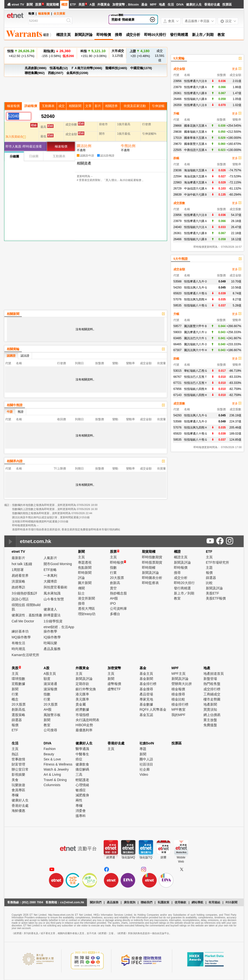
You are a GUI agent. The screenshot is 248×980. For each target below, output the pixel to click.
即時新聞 (85, 573)
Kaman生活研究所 (25, 655)
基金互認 (146, 715)
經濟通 (111, 857)
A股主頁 (50, 674)
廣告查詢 (130, 902)
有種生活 (18, 643)
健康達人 (50, 609)
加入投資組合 (16, 137)
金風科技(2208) (77, 73)
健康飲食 (82, 764)
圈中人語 (146, 759)
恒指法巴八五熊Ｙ (196, 383)
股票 (38, 4)
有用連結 (214, 902)
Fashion (50, 749)
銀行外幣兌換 (86, 689)
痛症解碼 (82, 769)
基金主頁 (146, 674)
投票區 (227, 4)
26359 (177, 105)
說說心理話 (20, 599)
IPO (113, 603)
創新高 (115, 583)
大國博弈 (50, 581)
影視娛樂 (18, 774)
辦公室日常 (20, 769)
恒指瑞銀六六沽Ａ (196, 227)
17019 (177, 138)
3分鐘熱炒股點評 (24, 593)
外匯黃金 (104, 4)
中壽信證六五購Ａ (196, 150)
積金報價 (178, 689)
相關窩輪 (13, 349)
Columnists (52, 785)
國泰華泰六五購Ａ (196, 138)
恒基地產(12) (59, 68)
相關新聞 (75, 106)
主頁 (81, 557)
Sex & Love (52, 759)
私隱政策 (163, 902)
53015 (177, 371)
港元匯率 (82, 694)
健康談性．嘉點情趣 (27, 615)
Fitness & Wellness (58, 764)
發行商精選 (179, 35)
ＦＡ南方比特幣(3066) (87, 68)
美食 (15, 780)
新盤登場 (210, 679)
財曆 (163, 857)
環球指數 (18, 679)
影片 (98, 106)
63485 (177, 338)
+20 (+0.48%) (139, 53)
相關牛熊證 (15, 405)
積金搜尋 (178, 694)
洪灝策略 (18, 581)
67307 (177, 350)
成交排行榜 (212, 689)
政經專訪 (18, 587)
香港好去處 (212, 4)
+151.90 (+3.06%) (93, 56)
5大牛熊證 (181, 259)
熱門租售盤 (212, 684)
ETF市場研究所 (217, 562)
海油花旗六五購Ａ (196, 176)
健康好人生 (194, 4)
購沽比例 (84, 146)
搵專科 (81, 816)
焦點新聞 (85, 568)
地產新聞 (210, 704)
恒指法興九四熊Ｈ (196, 299)
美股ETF (212, 593)
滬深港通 (50, 684)
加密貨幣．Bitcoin (126, 4)
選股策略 (18, 715)
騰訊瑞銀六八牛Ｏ (196, 344)
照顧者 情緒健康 (123, 20)
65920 (177, 293)
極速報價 (44, 14)
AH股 (114, 598)
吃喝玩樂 (50, 643)
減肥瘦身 (82, 795)
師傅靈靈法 (52, 615)
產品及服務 (52, 649)
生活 (171, 4)
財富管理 (18, 764)
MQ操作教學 (21, 637)
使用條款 (180, 902)
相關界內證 (15, 461)
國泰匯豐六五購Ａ (196, 144)
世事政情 (18, 759)
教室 (221, 35)
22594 (177, 176)
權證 (64, 4)
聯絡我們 (147, 902)
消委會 (81, 811)
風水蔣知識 (52, 593)
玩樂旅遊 (18, 785)
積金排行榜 (180, 704)
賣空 (113, 588)
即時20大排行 (155, 35)
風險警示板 (52, 715)
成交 (62, 106)
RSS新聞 (231, 902)
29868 (177, 126)
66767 (177, 377)
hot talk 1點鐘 (22, 564)
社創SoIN (147, 743)
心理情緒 (82, 785)
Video (144, 774)
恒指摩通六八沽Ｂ (196, 105)
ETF (73, 4)
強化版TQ (146, 857)
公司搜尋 (50, 730)
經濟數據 (82, 709)
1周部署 (18, 570)
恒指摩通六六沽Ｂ (196, 81)
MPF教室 (178, 709)
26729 (177, 189)
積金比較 (178, 699)
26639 (177, 195)
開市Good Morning (58, 564)
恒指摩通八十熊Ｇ (196, 293)
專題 (143, 749)
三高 (79, 774)
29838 (177, 132)
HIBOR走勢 (84, 725)
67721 (177, 383)
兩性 (79, 800)
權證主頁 (63, 35)
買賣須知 (210, 709)
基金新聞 (146, 679)
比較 (209, 583)
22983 (177, 182)
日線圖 (34, 156)
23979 (177, 87)
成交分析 (133, 35)
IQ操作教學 (52, 637)
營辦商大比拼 (182, 684)
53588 (177, 281)
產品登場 (146, 694)
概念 (15, 699)
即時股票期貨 (152, 562)
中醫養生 (82, 754)
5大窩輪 (179, 58)
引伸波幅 (158, 106)
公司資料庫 (118, 609)
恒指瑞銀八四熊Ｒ (196, 389)
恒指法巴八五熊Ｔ (196, 377)
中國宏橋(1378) (141, 68)
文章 (88, 106)
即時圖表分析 (152, 578)
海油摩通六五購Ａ (196, 182)
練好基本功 (20, 631)
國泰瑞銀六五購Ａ (196, 132)
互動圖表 (48, 106)
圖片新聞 (85, 583)
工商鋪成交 (212, 694)
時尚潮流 (18, 649)
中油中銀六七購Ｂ (196, 195)
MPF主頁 (178, 674)
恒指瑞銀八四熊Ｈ (196, 395)
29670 (177, 144)
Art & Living (52, 774)
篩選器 (211, 578)
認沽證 (25, 356)
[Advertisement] (47, 275)
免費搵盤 (210, 725)
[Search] (47, 21)
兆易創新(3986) (36, 68)
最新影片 (18, 558)
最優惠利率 (84, 730)
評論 (81, 578)
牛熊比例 (128, 146)
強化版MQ (128, 857)
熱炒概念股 (118, 593)
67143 (177, 395)
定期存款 (82, 684)
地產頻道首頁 (214, 674)
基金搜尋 (146, 689)
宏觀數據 (18, 684)
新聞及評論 (84, 35)
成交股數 (179, 203)
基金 (144, 4)
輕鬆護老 (82, 780)
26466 (177, 99)
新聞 (30, 4)
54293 (177, 288)
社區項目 (146, 764)
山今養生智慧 (54, 599)
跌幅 (176, 158)
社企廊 (145, 769)
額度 (47, 679)
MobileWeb (181, 860)
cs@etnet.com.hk (72, 902)
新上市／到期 (203, 35)
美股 (82, 4)
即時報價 (104, 35)
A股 (92, 4)
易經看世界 (20, 576)
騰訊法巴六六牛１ (196, 338)
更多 (237, 69)
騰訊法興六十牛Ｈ (196, 350)
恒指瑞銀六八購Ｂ (196, 99)
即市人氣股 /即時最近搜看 (24, 146)
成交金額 (179, 69)
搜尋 (118, 35)
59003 (177, 332)
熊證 (21, 412)
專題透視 (85, 562)
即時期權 (149, 568)
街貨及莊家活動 (135, 106)
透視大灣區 (86, 609)
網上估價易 (212, 715)
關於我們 (96, 902)
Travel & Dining (55, 780)
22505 (177, 150)
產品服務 (113, 902)
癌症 (79, 759)
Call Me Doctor (23, 621)
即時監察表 (150, 583)
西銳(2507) (56, 73)
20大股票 (117, 578)
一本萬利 (50, 576)
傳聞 (81, 588)
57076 (177, 299)
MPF (153, 4)
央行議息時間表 (87, 720)
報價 (209, 573)
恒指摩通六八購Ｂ (196, 93)
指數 (113, 568)
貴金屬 (81, 704)
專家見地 (146, 699)
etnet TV (18, 4)
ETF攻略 (50, 570)
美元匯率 (82, 699)
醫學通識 (82, 749)
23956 (177, 81)
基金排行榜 (148, 684)
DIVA (180, 4)
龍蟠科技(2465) (116, 68)
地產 (162, 4)
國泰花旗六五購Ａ (196, 126)
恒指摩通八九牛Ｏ (196, 281)
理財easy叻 (87, 614)
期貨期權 (53, 4)
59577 (177, 326)
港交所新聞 (86, 598)
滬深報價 (50, 689)
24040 (177, 227)
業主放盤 (210, 720)
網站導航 (197, 902)
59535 (177, 305)
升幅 (176, 114)
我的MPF (178, 715)
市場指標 (82, 715)
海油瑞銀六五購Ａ (196, 170)
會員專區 (18, 790)
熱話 (15, 754)
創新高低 (18, 709)
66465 (177, 344)
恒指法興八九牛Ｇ (196, 288)
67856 (177, 389)
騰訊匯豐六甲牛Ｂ (196, 326)
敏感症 (81, 790)
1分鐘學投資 (53, 621)
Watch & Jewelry (56, 769)
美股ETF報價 (216, 598)
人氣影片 (50, 558)
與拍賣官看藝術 (55, 587)
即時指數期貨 (152, 557)
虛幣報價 (114, 684)
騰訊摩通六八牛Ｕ (196, 332)
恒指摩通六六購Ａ (196, 87)
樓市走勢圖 (212, 699)
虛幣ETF (114, 689)
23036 (177, 170)
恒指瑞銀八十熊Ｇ (196, 305)
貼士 (81, 593)
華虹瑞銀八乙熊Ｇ (196, 371)
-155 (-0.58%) (57, 53)
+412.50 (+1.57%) (21, 53)
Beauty (49, 754)
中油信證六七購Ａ (196, 189)
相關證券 (111, 106)
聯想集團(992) (35, 73)
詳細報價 (31, 106)
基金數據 (146, 704)
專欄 (15, 795)
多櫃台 (115, 614)
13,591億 (160, 56)
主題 (209, 568)
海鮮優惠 (18, 811)
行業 (113, 573)
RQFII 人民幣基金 (153, 709)
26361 (177, 93)
